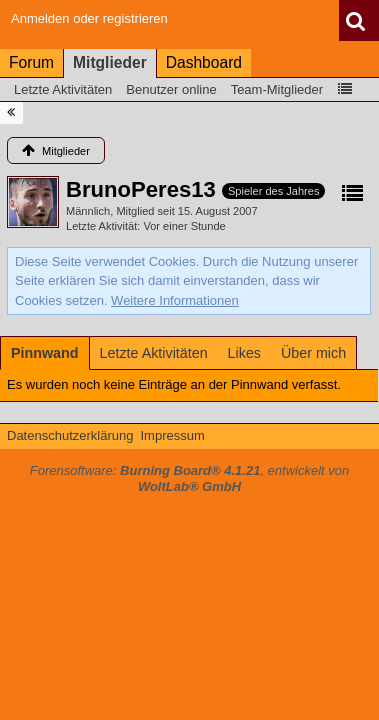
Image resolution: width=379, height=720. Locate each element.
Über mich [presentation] (313, 353)
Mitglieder (110, 62)
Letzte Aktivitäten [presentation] (154, 353)
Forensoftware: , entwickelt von (190, 479)
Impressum (172, 435)
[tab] (45, 353)
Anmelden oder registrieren (89, 18)
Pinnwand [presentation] (45, 353)
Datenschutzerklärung (70, 435)
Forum (31, 62)
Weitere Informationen (175, 300)
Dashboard (204, 62)
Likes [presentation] (244, 353)
